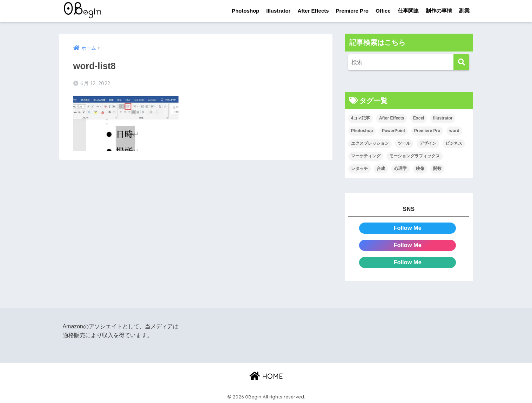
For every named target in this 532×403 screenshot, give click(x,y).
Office (383, 11)
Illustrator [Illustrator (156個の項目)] (443, 118)
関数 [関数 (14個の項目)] (437, 169)
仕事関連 (408, 11)
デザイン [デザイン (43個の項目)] (428, 144)
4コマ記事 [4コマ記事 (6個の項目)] (361, 118)
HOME (266, 375)
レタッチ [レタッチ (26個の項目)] (359, 169)
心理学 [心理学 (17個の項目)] (400, 169)
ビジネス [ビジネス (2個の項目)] (454, 144)
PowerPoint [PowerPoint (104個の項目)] (393, 131)
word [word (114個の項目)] (454, 131)
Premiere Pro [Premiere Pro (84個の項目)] (427, 131)
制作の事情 (439, 11)
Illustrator (278, 11)
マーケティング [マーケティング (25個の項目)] (366, 156)
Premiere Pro (352, 11)
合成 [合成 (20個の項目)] (381, 169)
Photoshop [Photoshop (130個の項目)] (362, 131)
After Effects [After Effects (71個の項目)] (392, 118)
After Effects (313, 11)
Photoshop (245, 11)
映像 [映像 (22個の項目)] (420, 169)
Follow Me (408, 228)
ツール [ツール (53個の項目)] (404, 144)
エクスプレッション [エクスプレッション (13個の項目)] (370, 144)
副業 (464, 11)
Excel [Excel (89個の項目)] (419, 118)
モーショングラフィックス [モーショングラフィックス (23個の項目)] (415, 156)
